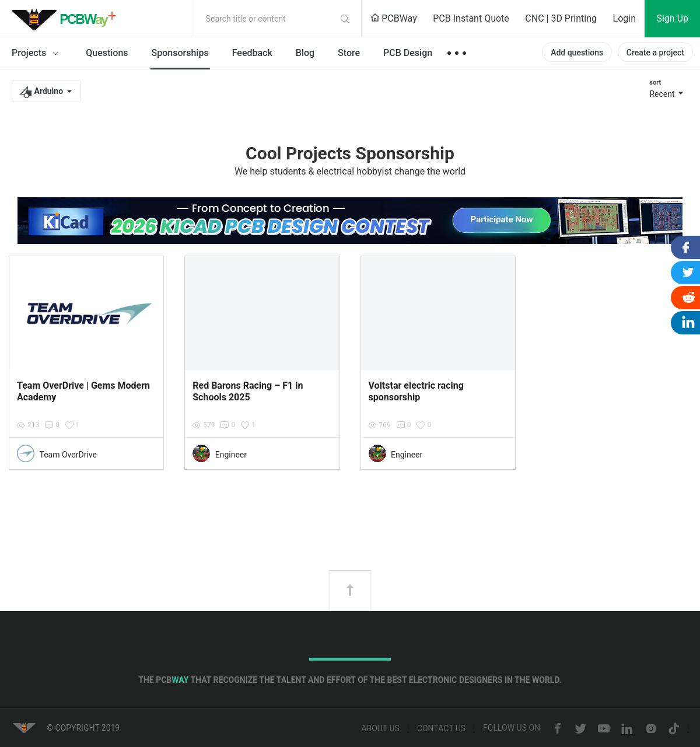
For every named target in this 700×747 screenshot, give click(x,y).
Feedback (252, 53)
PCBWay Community (67, 19)
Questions (107, 53)
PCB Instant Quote (471, 18)
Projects (37, 54)
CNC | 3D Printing (561, 18)
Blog (305, 53)
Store (349, 53)
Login (624, 18)
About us (380, 729)
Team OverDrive (68, 455)
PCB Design (408, 53)
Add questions (577, 53)
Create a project (655, 53)
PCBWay (394, 18)
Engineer (231, 455)
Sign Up (672, 18)
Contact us (441, 729)
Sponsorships (180, 53)
